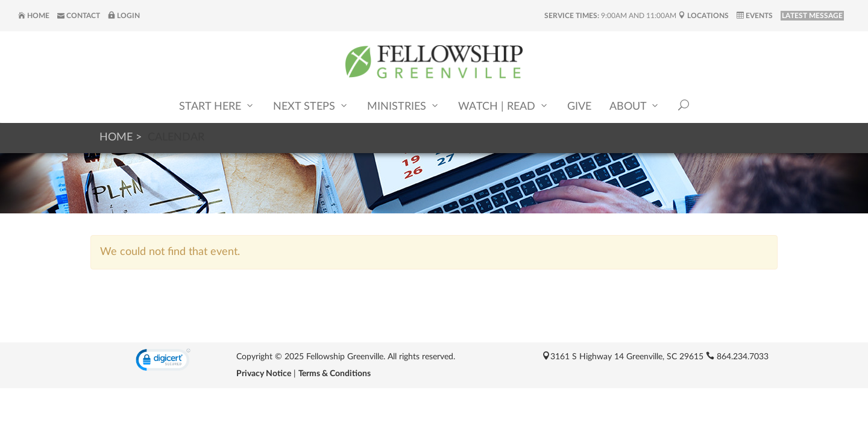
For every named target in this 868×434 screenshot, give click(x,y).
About (635, 106)
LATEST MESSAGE (812, 16)
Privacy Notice (264, 374)
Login (124, 16)
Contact (79, 16)
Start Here (217, 106)
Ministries (404, 106)
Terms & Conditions (335, 374)
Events (755, 16)
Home (34, 16)
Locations (703, 16)
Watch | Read (504, 106)
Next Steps (311, 106)
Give (579, 107)
